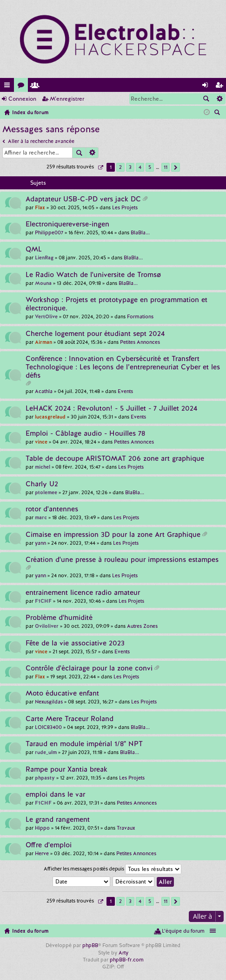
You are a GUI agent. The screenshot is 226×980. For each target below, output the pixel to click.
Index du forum (30, 931)
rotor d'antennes (52, 509)
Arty (123, 953)
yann (40, 543)
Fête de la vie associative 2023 (75, 643)
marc (41, 517)
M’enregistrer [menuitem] (221, 87)
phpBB (90, 945)
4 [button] (140, 167)
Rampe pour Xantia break (66, 770)
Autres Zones (142, 626)
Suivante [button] (176, 167)
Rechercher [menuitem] (218, 113)
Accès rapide (9, 87)
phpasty (45, 778)
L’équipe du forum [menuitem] (183, 931)
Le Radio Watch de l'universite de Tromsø (93, 275)
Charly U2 (42, 484)
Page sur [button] (100, 167)
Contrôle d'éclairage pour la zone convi (89, 668)
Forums (23, 87)
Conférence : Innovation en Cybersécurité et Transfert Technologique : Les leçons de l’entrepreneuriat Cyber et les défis (123, 367)
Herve (42, 853)
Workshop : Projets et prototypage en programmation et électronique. (116, 304)
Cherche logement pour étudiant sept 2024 (95, 334)
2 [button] (120, 167)
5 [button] (150, 167)
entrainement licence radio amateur (83, 593)
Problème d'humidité (59, 618)
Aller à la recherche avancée (41, 141)
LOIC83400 (48, 727)
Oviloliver (47, 626)
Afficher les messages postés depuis (113, 869)
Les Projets (125, 207)
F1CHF (43, 601)
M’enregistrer (67, 99)
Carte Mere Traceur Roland (70, 719)
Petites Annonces (140, 342)
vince (41, 442)
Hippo (42, 828)
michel (43, 467)
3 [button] (130, 167)
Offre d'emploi (49, 845)
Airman (43, 342)
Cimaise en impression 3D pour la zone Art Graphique (113, 535)
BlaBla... (140, 232)
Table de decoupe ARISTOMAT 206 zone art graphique (115, 459)
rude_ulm (46, 752)
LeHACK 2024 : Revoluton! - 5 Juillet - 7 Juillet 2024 (111, 409)
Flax (40, 207)
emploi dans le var (55, 795)
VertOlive (46, 316)
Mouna (43, 283)
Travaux (126, 828)
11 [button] (166, 167)
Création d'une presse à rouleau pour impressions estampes (122, 560)
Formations (140, 316)
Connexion (22, 99)
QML (34, 249)
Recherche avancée (219, 99)
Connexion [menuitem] (207, 87)
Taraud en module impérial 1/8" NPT (84, 744)
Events (125, 391)
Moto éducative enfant (62, 693)
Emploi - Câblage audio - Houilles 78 (85, 434)
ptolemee (46, 492)
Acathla (44, 391)
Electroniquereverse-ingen (67, 224)
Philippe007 (49, 232)
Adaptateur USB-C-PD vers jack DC (83, 199)
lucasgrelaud (50, 417)
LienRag (44, 258)
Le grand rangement (58, 820)
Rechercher (206, 99)
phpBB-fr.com (127, 960)
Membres (37, 87)
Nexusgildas (49, 702)
